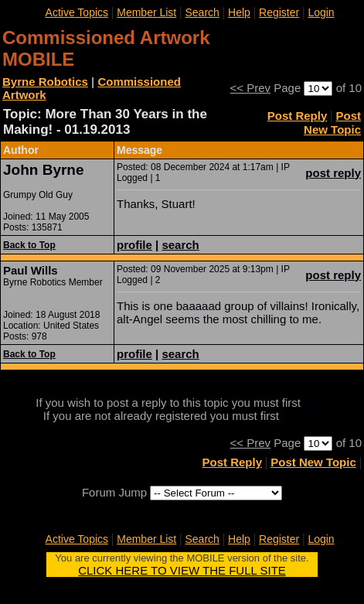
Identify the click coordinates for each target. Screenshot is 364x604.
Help (239, 12)
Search (202, 12)
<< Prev (251, 88)
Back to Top (29, 245)
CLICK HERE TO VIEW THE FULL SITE (182, 570)
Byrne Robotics (45, 82)
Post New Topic (332, 123)
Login (321, 12)
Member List (146, 12)
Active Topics (77, 12)
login (316, 403)
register (301, 416)
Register (279, 12)
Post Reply (298, 116)
